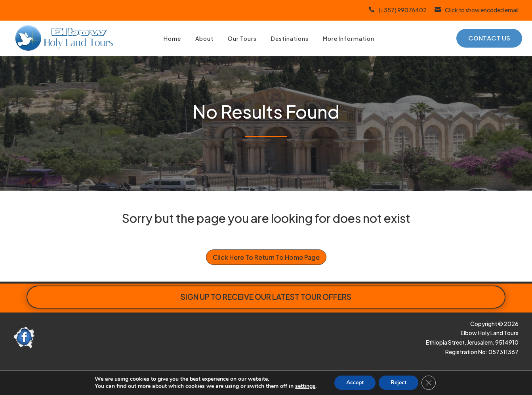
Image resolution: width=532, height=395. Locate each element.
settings (307, 386)
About (204, 38)
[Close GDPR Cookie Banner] (433, 383)
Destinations (290, 38)
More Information (349, 38)
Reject (403, 383)
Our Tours (242, 38)
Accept (358, 383)
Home (172, 38)
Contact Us (489, 38)
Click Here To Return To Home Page (266, 257)
